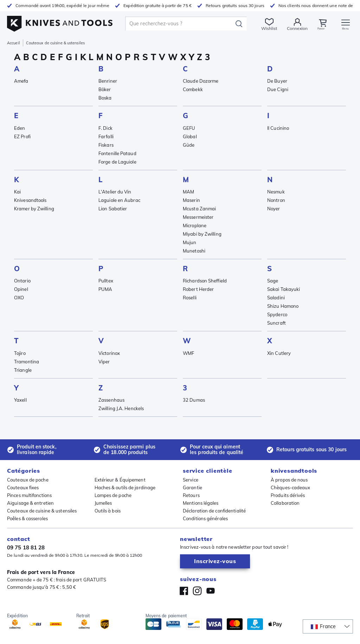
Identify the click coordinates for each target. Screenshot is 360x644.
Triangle (23, 370)
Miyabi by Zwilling (202, 234)
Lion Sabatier (113, 209)
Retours (191, 495)
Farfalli (106, 136)
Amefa (21, 81)
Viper (104, 362)
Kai (17, 192)
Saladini (276, 298)
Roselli (190, 298)
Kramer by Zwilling (34, 209)
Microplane (195, 225)
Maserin (191, 200)
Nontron (276, 200)
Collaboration (285, 503)
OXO (19, 298)
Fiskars (106, 145)
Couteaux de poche (28, 480)
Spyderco (277, 314)
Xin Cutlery (279, 353)
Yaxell (20, 400)
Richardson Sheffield (205, 281)
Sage (273, 281)
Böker (105, 89)
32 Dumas (194, 400)
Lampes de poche (113, 495)
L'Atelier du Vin (115, 192)
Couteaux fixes (23, 487)
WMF (188, 353)
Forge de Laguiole (117, 162)
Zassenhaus (111, 400)
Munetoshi (194, 251)
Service (191, 480)
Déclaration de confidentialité (214, 511)
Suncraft (277, 323)
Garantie (192, 487)
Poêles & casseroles (27, 518)
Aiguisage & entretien (30, 503)
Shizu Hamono (283, 306)
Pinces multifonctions (29, 495)
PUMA (105, 289)
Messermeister (198, 217)
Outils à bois (108, 511)
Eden (20, 128)
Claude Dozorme (201, 81)
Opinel (21, 289)
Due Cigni (278, 89)
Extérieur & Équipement (120, 480)
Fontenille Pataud (117, 153)
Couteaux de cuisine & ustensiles (42, 511)
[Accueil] (60, 22)
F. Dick (105, 128)
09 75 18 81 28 (26, 547)
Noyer (274, 209)
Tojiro (20, 353)
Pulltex (106, 281)
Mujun (190, 242)
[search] (179, 24)
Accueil (14, 43)
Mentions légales (201, 503)
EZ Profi (22, 136)
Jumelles (103, 503)
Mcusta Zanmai (199, 209)
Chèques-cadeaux (291, 487)
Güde (189, 145)
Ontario (22, 281)
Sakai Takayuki (284, 289)
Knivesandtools (30, 200)
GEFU (189, 128)
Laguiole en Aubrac (119, 200)
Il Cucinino (278, 128)
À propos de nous (289, 480)
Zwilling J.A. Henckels (121, 408)
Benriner (108, 81)
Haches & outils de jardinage (125, 487)
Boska (105, 98)
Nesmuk (276, 192)
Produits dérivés (288, 495)
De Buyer (277, 81)
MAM (188, 192)
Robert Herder (198, 289)
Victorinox (109, 353)
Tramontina (27, 362)
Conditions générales (205, 518)
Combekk (193, 89)
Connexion (295, 28)
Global (190, 136)
